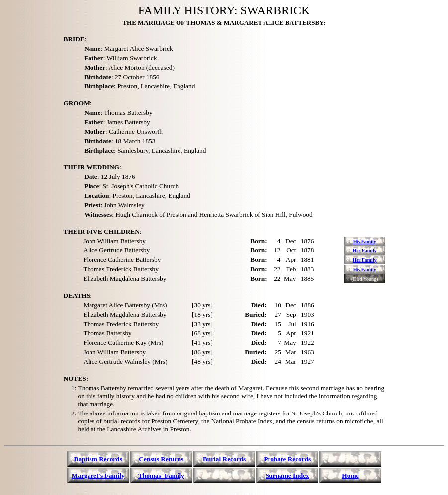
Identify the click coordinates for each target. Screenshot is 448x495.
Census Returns (161, 459)
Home (350, 475)
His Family (365, 241)
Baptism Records (98, 459)
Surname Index (287, 475)
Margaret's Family (98, 475)
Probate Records (287, 459)
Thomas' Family (161, 475)
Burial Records (224, 459)
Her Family (365, 251)
